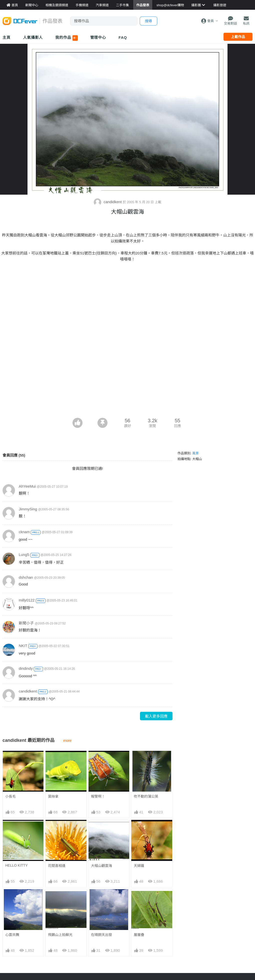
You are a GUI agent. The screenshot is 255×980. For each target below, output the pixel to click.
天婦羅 (139, 866)
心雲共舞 (12, 935)
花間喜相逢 (57, 866)
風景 (195, 453)
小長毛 (10, 796)
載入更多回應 (156, 716)
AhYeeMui (27, 486)
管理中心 (98, 37)
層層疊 (139, 898)
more (67, 741)
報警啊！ (98, 796)
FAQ (123, 37)
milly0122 (27, 600)
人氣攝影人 (33, 37)
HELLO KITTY (16, 865)
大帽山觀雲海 (101, 866)
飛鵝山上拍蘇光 (60, 935)
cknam (24, 532)
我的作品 (66, 38)
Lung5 (24, 555)
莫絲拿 (53, 796)
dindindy (26, 668)
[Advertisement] (127, 380)
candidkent (108, 202)
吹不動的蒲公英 (146, 796)
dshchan (26, 577)
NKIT (23, 646)
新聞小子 (26, 623)
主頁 (6, 37)
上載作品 (238, 37)
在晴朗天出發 (101, 898)
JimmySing (28, 509)
